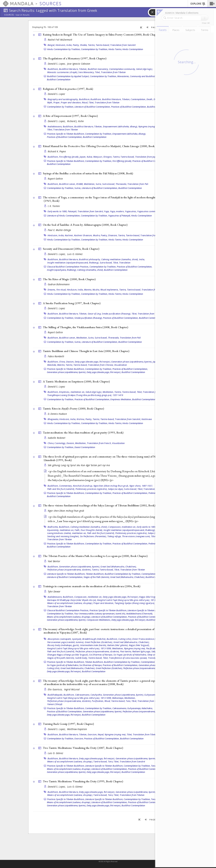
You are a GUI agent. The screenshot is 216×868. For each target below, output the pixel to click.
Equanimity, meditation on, (61, 530)
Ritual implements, (110, 290)
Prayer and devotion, (71, 102)
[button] (212, 4)
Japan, (83, 157)
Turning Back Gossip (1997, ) (68, 724)
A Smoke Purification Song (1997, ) (72, 303)
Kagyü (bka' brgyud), (150, 597)
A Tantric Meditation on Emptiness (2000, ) (76, 381)
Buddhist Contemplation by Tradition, (123, 574)
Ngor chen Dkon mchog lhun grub (66, 511)
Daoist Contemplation (85, 447)
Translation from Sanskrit (123, 45)
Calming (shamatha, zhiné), (90, 270)
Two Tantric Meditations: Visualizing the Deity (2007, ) (83, 748)
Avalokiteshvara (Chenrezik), (140, 614)
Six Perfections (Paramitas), (93, 536)
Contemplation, (138, 99)
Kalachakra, (147, 708)
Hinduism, (61, 45)
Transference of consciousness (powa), (128, 658)
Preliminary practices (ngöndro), (91, 489)
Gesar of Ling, (95, 314)
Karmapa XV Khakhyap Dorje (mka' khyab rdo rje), (72, 600)
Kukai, (90, 157)
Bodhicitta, (53, 527)
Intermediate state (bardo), (93, 645)
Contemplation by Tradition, (94, 49)
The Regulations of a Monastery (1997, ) (75, 58)
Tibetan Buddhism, (95, 574)
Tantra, (92, 45)
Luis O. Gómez (75, 254)
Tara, (128, 701)
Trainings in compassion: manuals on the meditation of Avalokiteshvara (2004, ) (92, 586)
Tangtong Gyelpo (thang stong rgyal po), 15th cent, (140, 603)
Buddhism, (53, 69)
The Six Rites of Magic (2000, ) (69, 279)
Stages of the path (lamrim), (61, 658)
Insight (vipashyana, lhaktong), (62, 270)
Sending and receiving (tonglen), (63, 536)
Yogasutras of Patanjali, (119, 216)
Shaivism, (113, 235)
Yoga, (107, 211)
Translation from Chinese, (101, 365)
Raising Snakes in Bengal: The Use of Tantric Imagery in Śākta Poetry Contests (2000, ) (101, 34)
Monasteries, (123, 76)
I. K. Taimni (54, 206)
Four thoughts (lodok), (92, 530)
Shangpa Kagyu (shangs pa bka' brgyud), (68, 655)
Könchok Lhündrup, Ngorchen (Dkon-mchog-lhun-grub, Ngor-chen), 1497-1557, (113, 486)
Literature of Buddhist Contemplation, (92, 107)
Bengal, (51, 45)
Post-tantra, (126, 651)
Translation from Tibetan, (150, 701)
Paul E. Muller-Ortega (59, 230)
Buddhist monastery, (98, 69)
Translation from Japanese (148, 157)
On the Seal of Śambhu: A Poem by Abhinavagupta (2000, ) (85, 225)
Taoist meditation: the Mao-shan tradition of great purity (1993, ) (83, 432)
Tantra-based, (103, 45)
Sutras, (78, 188)
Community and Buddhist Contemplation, (150, 76)
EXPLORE (198, 4)
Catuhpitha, (96, 695)
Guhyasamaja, (151, 695)
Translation (125, 263)
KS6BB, (80, 184)
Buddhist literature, (69, 259)
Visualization (121, 365)
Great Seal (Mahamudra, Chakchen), (118, 567)
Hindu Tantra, (115, 49)
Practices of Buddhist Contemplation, (129, 107)
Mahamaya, (118, 698)
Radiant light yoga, (142, 651)
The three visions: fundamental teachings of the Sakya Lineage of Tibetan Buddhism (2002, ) (99, 505)
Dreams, (52, 290)
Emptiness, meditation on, (72, 392)
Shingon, (108, 157)
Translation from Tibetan (113, 72)
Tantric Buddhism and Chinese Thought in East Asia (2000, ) (86, 351)
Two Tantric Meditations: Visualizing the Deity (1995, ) (83, 781)
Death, (150, 99)
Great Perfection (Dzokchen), (99, 642)
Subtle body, (82, 658)
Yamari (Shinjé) (55, 704)
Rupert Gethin (55, 179)
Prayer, (57, 102)
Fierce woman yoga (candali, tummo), (66, 642)
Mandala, (52, 365)
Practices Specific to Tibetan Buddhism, (66, 134)
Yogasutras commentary (149, 211)
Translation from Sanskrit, (91, 211)
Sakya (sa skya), (116, 489)
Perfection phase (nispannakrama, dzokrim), (69, 570)
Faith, (77, 530)
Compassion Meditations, (99, 620)
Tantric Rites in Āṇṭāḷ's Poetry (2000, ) (73, 408)
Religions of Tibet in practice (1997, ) (68, 89)
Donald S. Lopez (56, 94)
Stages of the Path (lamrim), (97, 577)
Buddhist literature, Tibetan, (73, 69)
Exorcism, (92, 734)
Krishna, (81, 419)
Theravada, (121, 184)
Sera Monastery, (86, 72)
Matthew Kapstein (77, 729)
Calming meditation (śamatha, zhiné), (120, 259)
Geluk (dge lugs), (144, 69)
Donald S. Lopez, (57, 64)
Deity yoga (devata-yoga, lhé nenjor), (93, 362)
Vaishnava (147, 419)
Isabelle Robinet (57, 438)
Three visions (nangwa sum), (136, 536)
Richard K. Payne (57, 151)
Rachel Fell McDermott (60, 40)
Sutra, (99, 184)
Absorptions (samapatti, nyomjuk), (65, 639)
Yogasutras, (131, 211)
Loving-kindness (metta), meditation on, (67, 533)
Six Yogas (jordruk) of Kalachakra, (130, 655)
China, (62, 362)
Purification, (98, 701)
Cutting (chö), (125, 639)
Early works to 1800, (57, 211)
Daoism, (70, 362)
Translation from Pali (138, 184)
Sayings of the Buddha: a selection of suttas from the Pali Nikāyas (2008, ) (88, 173)
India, (69, 45)
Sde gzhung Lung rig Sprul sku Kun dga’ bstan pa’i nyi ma (79, 465)
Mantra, (88, 290)
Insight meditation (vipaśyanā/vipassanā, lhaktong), (73, 263)
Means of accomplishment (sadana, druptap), (70, 603)
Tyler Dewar (54, 591)
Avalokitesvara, (55, 126)
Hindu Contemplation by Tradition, (64, 49)
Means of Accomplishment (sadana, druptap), (69, 617)
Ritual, (85, 102)
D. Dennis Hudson (57, 414)
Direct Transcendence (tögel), (147, 639)
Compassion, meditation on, (122, 527)
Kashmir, (69, 235)
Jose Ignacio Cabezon (79, 64)
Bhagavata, (53, 419)
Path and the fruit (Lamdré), (61, 489)
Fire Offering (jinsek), (122, 161)
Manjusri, (98, 157)
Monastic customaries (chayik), (63, 72)
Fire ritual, (61, 290)
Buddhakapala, (55, 695)
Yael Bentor (54, 561)
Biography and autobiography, (63, 99)
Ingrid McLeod (72, 689)
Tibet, (98, 72)
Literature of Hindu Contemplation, (64, 216)
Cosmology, (60, 443)
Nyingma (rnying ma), (149, 126)
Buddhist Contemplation (59, 79)
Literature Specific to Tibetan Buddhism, (66, 574)
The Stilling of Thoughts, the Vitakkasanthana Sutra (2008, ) (85, 327)
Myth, (50, 102)
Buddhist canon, (67, 184)
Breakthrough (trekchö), (94, 639)
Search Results (23, 15)
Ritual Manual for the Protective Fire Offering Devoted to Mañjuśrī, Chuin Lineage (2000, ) (104, 146)
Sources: (9, 15)
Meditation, (90, 184)
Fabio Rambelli (56, 356)
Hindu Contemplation (133, 49)
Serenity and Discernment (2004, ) (71, 249)
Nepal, (101, 734)
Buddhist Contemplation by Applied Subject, (68, 76)
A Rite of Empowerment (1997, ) (70, 116)
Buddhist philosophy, (90, 259)
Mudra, (97, 235)
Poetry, (76, 45)
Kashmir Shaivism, (83, 235)
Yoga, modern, (117, 211)
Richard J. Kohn (75, 121)
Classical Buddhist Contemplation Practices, (68, 267)
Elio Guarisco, (56, 689)
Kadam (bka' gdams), (118, 645)
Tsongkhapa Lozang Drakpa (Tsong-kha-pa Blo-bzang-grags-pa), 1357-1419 (85, 395)
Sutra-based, (109, 184)
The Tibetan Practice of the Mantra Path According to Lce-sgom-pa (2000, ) (95, 556)
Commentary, (66, 486)
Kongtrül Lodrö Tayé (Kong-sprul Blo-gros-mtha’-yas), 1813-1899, (129, 600)
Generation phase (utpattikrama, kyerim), (132, 362)
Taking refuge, (114, 536)
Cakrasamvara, (83, 695)
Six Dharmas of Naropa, (101, 655)
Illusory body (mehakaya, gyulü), (63, 645)
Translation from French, (99, 443)
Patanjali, (72, 211)
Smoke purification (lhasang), (116, 314)
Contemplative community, (122, 69)
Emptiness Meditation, (121, 399)
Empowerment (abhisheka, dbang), (120, 126)
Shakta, (84, 45)
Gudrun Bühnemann (59, 284)
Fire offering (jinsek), (69, 157)
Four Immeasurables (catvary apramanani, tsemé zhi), (100, 614)
